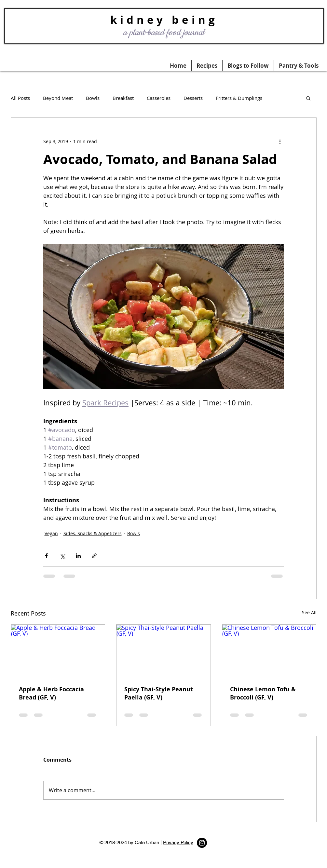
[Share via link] (94, 556)
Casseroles (159, 98)
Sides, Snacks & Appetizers (93, 533)
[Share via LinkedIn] (78, 556)
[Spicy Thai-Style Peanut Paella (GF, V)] (163, 651)
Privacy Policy (178, 842)
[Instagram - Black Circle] (202, 843)
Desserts (193, 98)
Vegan (51, 533)
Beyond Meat (58, 98)
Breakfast (123, 98)
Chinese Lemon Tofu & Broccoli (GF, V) (263, 693)
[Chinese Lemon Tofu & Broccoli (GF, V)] (269, 651)
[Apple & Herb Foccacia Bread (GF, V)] (58, 651)
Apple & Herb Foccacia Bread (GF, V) (51, 693)
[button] (299, 66)
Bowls (93, 98)
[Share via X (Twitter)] (62, 556)
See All (309, 612)
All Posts (20, 98)
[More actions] (280, 141)
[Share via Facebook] (46, 556)
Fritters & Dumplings (239, 98)
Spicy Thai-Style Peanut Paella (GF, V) (159, 693)
